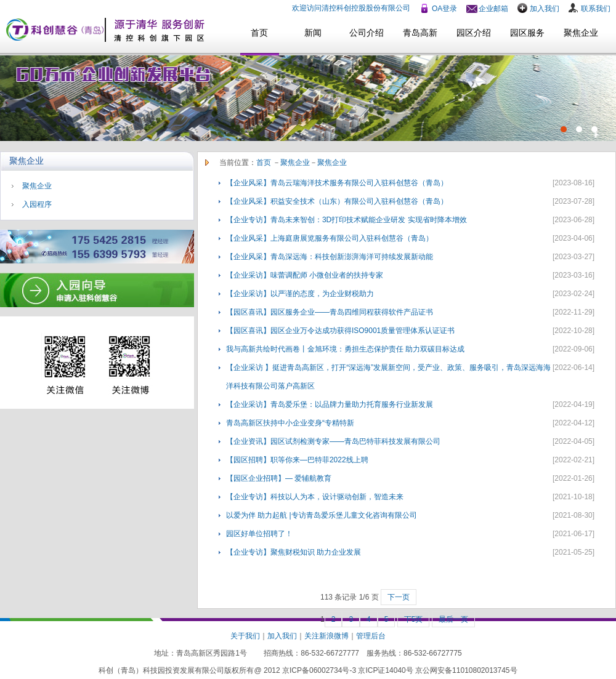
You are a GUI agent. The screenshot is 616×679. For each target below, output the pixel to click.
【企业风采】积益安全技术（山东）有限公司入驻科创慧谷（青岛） (337, 201)
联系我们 (596, 9)
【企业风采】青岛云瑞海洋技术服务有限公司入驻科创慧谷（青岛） (337, 183)
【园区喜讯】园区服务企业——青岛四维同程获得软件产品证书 (330, 312)
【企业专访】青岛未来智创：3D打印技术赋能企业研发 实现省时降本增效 (346, 220)
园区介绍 (474, 33)
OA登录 (444, 9)
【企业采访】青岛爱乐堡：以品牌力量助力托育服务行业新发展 (330, 404)
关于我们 (245, 636)
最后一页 (453, 619)
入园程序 (37, 204)
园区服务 (527, 33)
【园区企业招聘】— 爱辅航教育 (279, 478)
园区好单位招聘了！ (259, 534)
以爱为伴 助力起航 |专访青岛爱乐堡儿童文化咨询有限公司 (322, 515)
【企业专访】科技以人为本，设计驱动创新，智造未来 (315, 497)
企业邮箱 (493, 9)
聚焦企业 (581, 33)
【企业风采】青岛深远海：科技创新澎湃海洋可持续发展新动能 (330, 257)
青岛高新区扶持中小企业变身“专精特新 (290, 423)
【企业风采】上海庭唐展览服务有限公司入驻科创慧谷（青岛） (330, 238)
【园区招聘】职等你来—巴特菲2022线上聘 (297, 460)
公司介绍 (367, 33)
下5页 (414, 619)
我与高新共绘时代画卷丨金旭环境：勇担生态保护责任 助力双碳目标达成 (345, 349)
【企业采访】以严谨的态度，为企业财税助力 (300, 294)
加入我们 (545, 9)
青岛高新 (420, 33)
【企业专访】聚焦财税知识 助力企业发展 (294, 552)
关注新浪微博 (326, 636)
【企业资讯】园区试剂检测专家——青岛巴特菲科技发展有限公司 (333, 441)
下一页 (399, 597)
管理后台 (371, 636)
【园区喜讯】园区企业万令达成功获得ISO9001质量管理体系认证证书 (340, 331)
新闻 (313, 33)
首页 (259, 33)
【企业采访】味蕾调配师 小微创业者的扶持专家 (305, 275)
